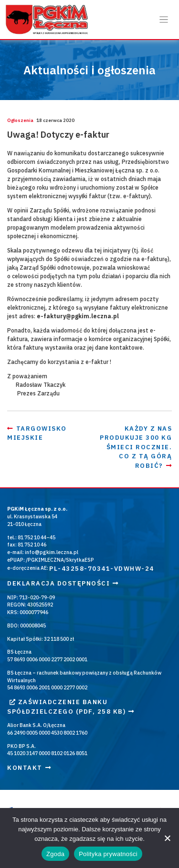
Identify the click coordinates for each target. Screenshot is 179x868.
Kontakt (29, 768)
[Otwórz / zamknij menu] (164, 20)
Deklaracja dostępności (63, 583)
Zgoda (55, 854)
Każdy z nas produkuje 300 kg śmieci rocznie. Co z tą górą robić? (136, 447)
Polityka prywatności (108, 854)
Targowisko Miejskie (37, 433)
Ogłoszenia (20, 120)
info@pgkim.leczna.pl (52, 552)
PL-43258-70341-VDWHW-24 (102, 569)
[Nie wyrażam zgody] (167, 838)
